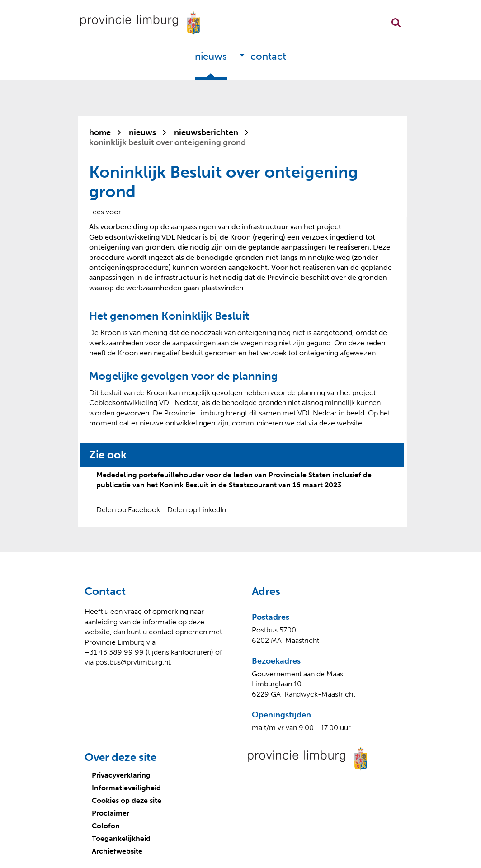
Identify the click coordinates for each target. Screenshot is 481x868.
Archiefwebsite (117, 851)
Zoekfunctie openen (396, 23)
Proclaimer (111, 813)
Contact (268, 56)
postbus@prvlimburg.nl (133, 662)
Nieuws (211, 56)
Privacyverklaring (121, 775)
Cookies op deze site (127, 800)
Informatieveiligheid (126, 788)
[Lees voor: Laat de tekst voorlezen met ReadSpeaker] (105, 212)
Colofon (106, 826)
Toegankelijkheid (121, 838)
